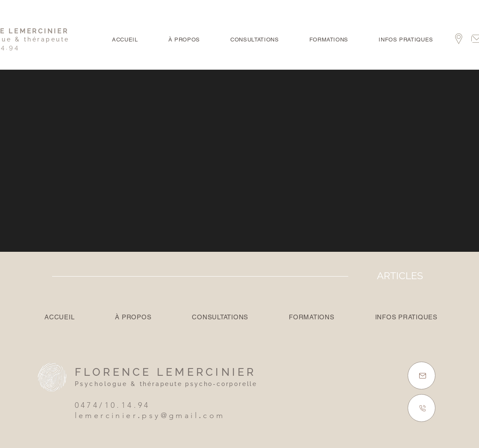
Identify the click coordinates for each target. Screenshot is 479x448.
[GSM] (422, 408)
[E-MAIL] (422, 376)
